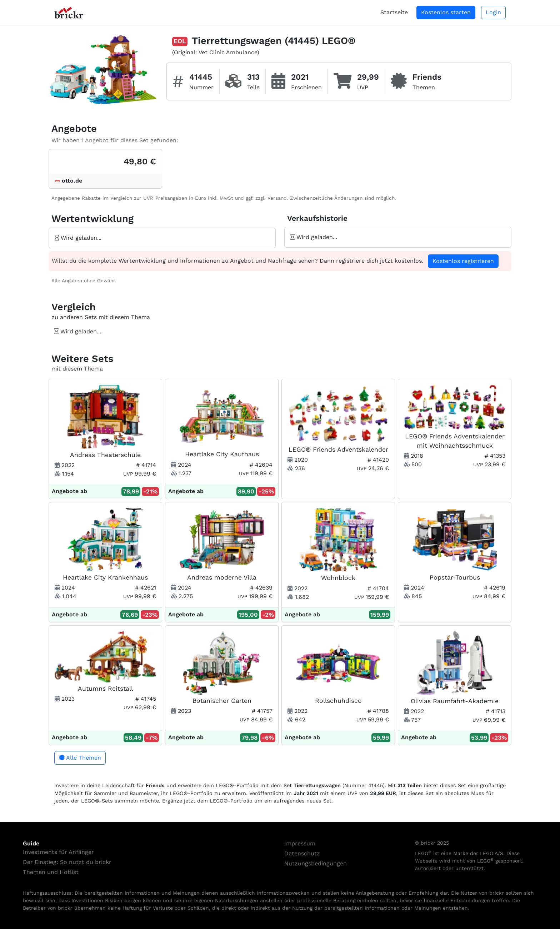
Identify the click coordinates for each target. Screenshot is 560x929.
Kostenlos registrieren (463, 261)
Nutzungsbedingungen (316, 863)
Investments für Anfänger (58, 852)
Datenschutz (302, 853)
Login (493, 12)
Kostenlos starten (446, 12)
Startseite (394, 12)
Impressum (300, 843)
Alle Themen (80, 758)
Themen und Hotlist (51, 872)
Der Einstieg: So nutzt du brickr (67, 862)
